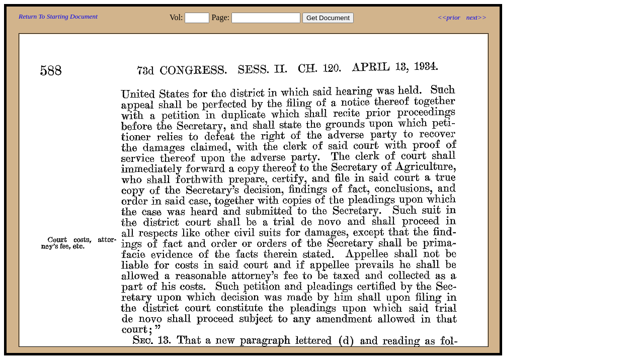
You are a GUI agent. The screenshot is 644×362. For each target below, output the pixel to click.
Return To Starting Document (58, 16)
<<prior (449, 17)
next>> (476, 17)
